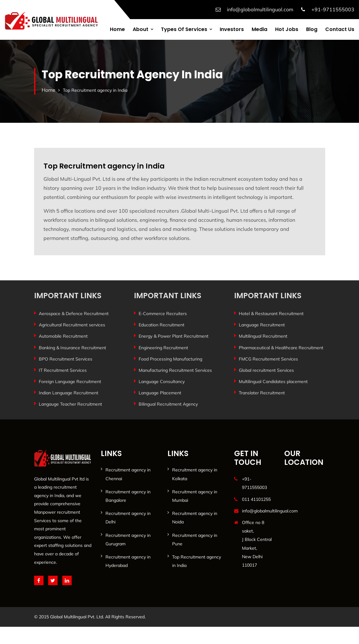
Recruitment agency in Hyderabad (128, 561)
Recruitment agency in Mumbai (195, 496)
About (141, 29)
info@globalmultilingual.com (260, 9)
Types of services (184, 29)
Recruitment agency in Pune (195, 540)
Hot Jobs (287, 29)
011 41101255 (256, 499)
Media (259, 29)
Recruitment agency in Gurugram (128, 540)
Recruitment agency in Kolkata (195, 474)
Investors (232, 29)
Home (117, 29)
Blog (312, 29)
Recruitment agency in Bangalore (128, 496)
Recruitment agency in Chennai (128, 474)
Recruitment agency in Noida (195, 518)
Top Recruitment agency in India (197, 561)
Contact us (340, 29)
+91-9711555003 (333, 9)
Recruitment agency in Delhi (128, 518)
